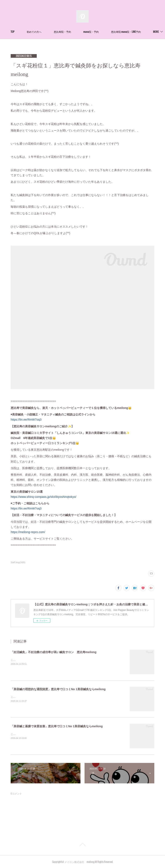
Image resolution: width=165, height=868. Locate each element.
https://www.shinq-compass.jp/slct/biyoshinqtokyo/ (44, 497)
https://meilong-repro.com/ (28, 532)
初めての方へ (65, 32)
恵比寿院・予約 (93, 32)
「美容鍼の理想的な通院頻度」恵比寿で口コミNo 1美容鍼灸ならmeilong (58, 689)
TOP (43, 32)
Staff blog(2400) (18, 562)
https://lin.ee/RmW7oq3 (26, 420)
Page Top (82, 845)
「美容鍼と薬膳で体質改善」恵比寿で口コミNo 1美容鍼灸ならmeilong (57, 726)
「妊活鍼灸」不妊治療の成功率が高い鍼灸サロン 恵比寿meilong (54, 652)
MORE (117, 32)
